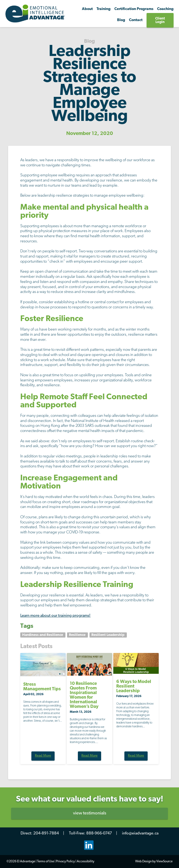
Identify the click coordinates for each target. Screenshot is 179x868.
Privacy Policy (65, 862)
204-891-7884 (46, 834)
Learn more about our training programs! (55, 616)
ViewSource (164, 862)
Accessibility (86, 862)
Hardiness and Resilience (43, 635)
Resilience (78, 635)
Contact (136, 20)
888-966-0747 (99, 834)
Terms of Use (46, 862)
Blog (121, 20)
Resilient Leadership (108, 635)
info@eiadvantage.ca (140, 834)
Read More (43, 756)
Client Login (160, 20)
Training (104, 9)
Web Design (143, 862)
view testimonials (90, 813)
